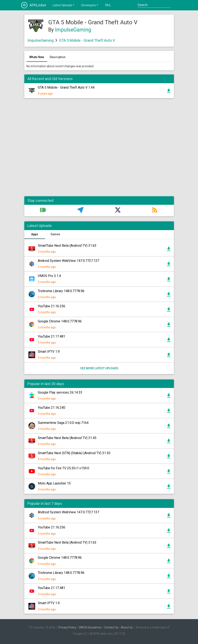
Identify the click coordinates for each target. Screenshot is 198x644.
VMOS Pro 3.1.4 (49, 276)
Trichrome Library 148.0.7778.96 (61, 291)
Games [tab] (55, 234)
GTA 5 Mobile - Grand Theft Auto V (87, 40)
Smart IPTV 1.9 (49, 352)
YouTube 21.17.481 (52, 336)
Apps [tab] (35, 234)
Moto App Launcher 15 (54, 483)
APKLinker (34, 5)
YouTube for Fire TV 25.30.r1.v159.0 (63, 468)
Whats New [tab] (37, 57)
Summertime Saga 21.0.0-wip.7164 (63, 423)
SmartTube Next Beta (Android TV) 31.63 (67, 246)
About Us (127, 627)
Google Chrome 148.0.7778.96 (60, 321)
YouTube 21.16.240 (52, 408)
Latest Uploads (64, 5)
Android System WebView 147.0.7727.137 (68, 261)
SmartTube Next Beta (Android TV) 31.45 (67, 438)
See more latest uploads (99, 368)
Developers (90, 5)
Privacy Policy (67, 627)
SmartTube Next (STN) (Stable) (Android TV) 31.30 (74, 453)
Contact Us (111, 627)
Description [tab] (58, 57)
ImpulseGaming (73, 30)
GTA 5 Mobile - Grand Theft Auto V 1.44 (66, 87)
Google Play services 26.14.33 (60, 392)
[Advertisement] (99, 149)
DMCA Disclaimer (90, 627)
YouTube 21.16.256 (52, 306)
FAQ (108, 5)
